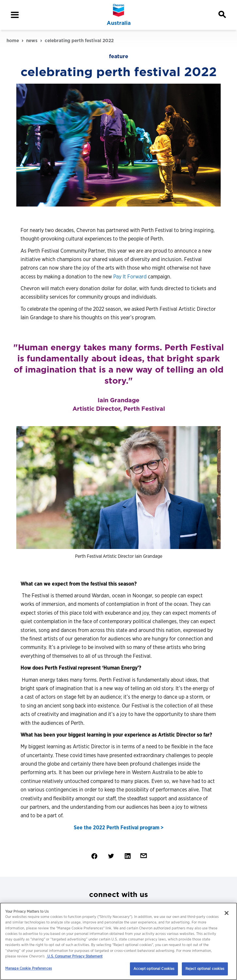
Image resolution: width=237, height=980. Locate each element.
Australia (119, 23)
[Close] (227, 913)
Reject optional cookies (205, 969)
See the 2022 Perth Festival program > (119, 828)
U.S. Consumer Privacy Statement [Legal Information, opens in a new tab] (74, 956)
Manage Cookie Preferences (29, 968)
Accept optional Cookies (154, 969)
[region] (119, 941)
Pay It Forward (130, 277)
